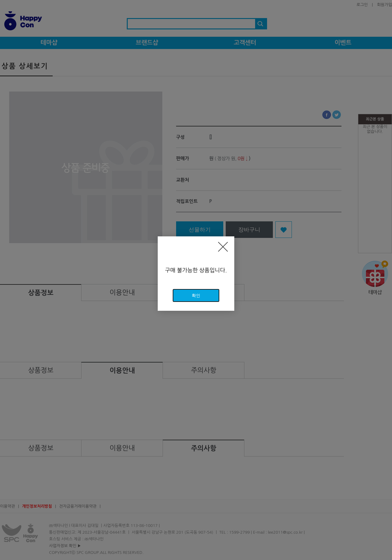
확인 (196, 296)
